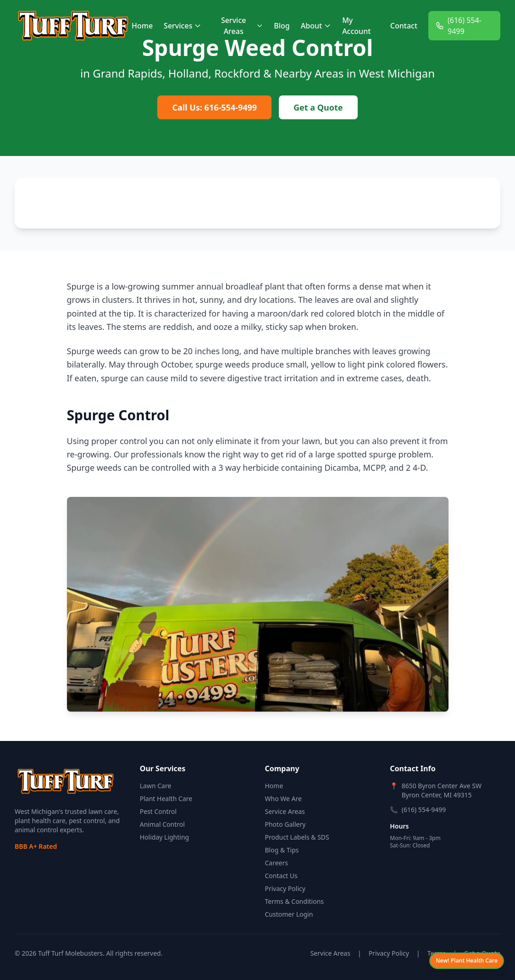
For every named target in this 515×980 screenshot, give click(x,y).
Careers (277, 863)
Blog (282, 26)
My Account (356, 26)
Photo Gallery (285, 824)
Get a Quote (318, 107)
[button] (26, 217)
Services (183, 26)
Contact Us (281, 876)
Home (142, 26)
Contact (404, 26)
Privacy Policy (285, 888)
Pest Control (158, 811)
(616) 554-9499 (459, 26)
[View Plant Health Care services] (467, 961)
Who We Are (283, 799)
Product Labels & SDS (297, 837)
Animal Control (162, 824)
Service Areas (242, 26)
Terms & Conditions (295, 901)
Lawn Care (156, 786)
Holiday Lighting (164, 837)
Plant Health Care (166, 799)
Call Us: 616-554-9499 (214, 107)
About (316, 26)
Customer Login (289, 914)
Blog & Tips (282, 850)
